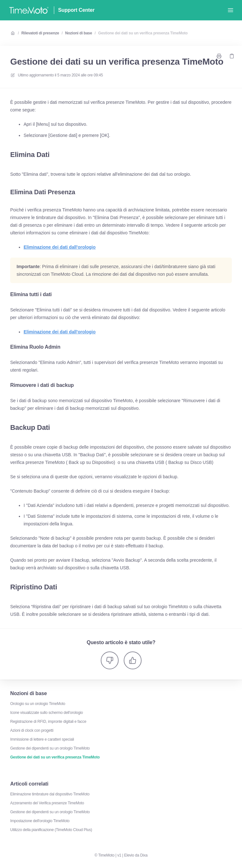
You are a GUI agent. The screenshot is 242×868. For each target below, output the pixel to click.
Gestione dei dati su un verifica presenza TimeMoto (143, 33)
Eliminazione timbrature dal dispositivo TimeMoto (50, 794)
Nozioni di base (78, 33)
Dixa (144, 855)
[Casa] (29, 10)
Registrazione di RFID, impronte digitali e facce (48, 722)
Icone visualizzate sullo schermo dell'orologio (47, 713)
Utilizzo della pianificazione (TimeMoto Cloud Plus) (51, 830)
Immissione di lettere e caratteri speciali (42, 739)
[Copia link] (232, 56)
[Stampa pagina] (219, 56)
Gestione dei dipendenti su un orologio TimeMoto (50, 748)
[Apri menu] (231, 10)
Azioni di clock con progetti (32, 730)
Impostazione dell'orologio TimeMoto (40, 821)
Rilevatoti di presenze (40, 33)
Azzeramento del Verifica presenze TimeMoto (47, 803)
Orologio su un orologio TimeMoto (38, 704)
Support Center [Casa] (76, 10)
